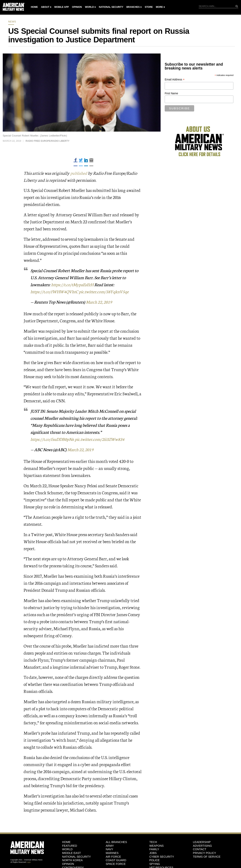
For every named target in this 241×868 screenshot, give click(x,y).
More (159, 7)
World (89, 7)
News (12, 22)
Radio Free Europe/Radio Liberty (48, 141)
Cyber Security (162, 856)
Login (29, 862)
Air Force (113, 856)
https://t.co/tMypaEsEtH (73, 284)
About (45, 7)
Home (34, 7)
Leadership (202, 842)
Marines (112, 853)
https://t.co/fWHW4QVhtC (55, 291)
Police (154, 860)
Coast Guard (116, 860)
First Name (171, 93)
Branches (133, 7)
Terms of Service (207, 856)
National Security (111, 7)
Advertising (202, 846)
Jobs (153, 853)
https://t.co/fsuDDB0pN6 (53, 439)
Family (154, 849)
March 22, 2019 (100, 302)
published (79, 173)
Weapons (157, 846)
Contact (200, 849)
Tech (153, 842)
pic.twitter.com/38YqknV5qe (106, 291)
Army (110, 846)
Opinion (77, 7)
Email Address (175, 80)
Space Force (116, 864)
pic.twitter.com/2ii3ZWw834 (102, 439)
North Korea (72, 860)
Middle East (71, 853)
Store (149, 7)
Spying (155, 864)
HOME (66, 842)
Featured (70, 846)
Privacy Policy (205, 853)
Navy (109, 849)
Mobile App (62, 7)
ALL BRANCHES (116, 842)
